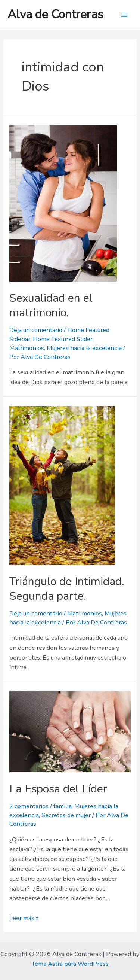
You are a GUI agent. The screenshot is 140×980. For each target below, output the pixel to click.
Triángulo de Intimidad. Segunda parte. (67, 589)
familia (63, 806)
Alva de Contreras (55, 14)
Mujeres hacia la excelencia (84, 348)
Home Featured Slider (63, 339)
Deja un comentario (36, 330)
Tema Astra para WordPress (70, 964)
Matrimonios (27, 348)
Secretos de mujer (66, 815)
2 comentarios (29, 806)
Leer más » (24, 918)
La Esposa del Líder (58, 789)
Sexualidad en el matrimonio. (51, 305)
